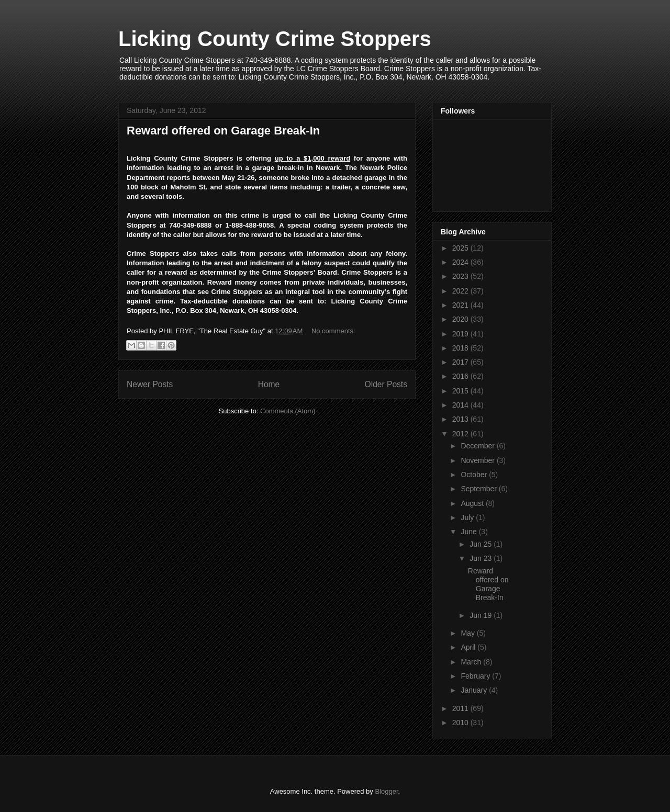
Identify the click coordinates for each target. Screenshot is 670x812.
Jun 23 (482, 558)
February (476, 676)
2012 (461, 434)
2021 (461, 305)
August (473, 503)
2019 (461, 334)
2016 (461, 376)
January (475, 690)
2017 (461, 362)
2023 (461, 276)
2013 (461, 419)
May (468, 633)
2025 (461, 248)
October (475, 475)
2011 (461, 708)
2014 (461, 405)
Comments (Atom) (288, 411)
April (469, 647)
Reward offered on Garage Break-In (223, 131)
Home (269, 384)
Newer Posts (150, 384)
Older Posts (386, 384)
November (478, 460)
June (470, 532)
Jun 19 (482, 615)
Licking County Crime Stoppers (275, 39)
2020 (461, 319)
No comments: (333, 331)
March (472, 662)
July (468, 517)
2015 (461, 391)
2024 (461, 262)
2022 (461, 291)
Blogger (386, 791)
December (478, 446)
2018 (461, 348)
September (479, 489)
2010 (461, 723)
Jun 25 (482, 544)
